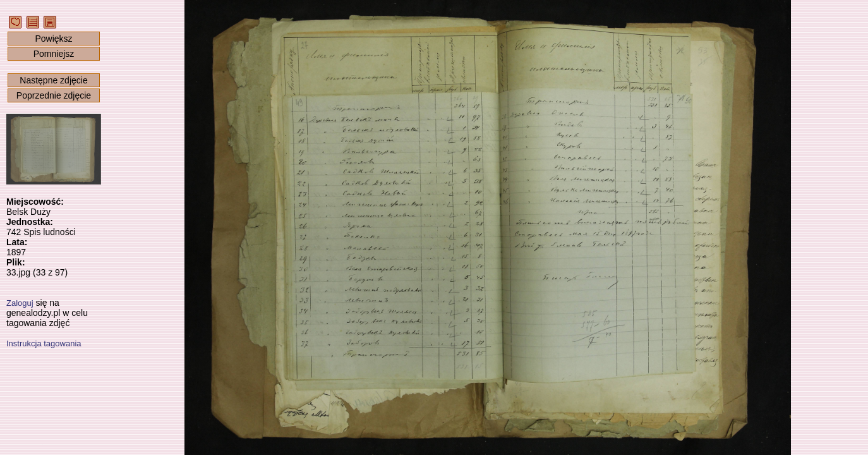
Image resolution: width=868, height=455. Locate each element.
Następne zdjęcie (53, 80)
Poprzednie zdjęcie (54, 95)
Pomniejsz (54, 54)
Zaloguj (20, 303)
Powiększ (53, 39)
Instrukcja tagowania (44, 343)
